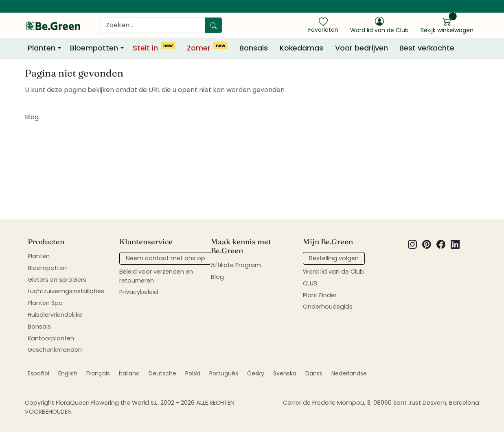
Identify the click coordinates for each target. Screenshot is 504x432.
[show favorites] (323, 25)
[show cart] (447, 25)
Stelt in (154, 47)
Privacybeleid (139, 292)
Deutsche (162, 373)
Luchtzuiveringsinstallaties (66, 291)
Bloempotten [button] (94, 48)
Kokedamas (301, 48)
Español (38, 373)
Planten (39, 256)
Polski (193, 373)
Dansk (314, 373)
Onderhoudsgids (328, 307)
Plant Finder (320, 295)
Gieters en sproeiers (57, 280)
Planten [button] (42, 48)
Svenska (285, 373)
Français (98, 373)
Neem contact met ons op (165, 258)
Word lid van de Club (333, 272)
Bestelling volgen (334, 258)
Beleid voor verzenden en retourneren (156, 276)
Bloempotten (47, 268)
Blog (32, 117)
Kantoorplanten (51, 338)
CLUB (310, 283)
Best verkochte (427, 48)
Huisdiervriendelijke (55, 315)
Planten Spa (45, 303)
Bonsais (254, 48)
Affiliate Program (236, 265)
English (68, 373)
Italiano (129, 373)
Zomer (207, 47)
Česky (256, 373)
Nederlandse (349, 373)
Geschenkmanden (55, 350)
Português (224, 373)
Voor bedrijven (362, 48)
